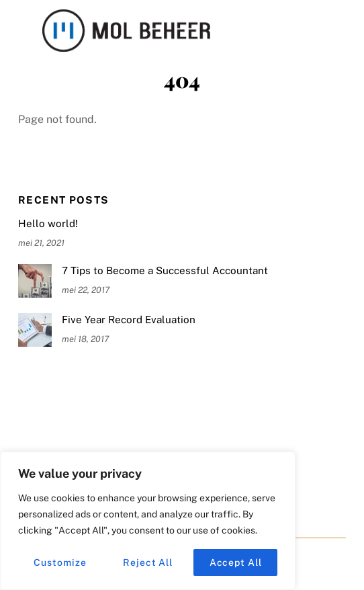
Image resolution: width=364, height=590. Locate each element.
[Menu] (332, 18)
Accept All (236, 562)
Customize (60, 562)
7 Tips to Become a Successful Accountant (165, 270)
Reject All (148, 562)
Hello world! (48, 223)
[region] (148, 521)
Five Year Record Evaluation (129, 320)
